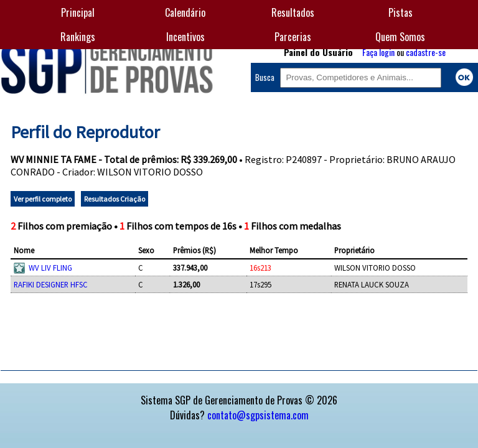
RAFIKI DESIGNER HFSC (51, 284)
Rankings (78, 37)
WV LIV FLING (50, 268)
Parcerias (293, 37)
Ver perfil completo (43, 199)
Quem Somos (400, 37)
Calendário (185, 12)
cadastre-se (426, 52)
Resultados (293, 12)
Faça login (378, 52)
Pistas (401, 12)
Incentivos (185, 37)
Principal (78, 12)
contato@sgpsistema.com (258, 415)
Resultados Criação (115, 199)
